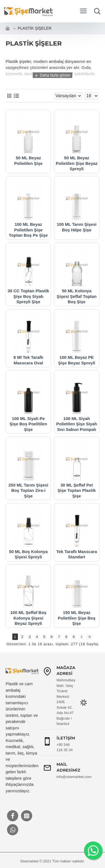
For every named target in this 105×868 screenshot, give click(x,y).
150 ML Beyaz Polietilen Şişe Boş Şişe (77, 618)
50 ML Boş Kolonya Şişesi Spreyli (28, 554)
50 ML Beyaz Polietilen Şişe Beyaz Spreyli (77, 163)
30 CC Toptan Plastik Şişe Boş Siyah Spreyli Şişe (28, 296)
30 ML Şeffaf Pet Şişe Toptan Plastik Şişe (77, 490)
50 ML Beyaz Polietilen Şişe (28, 161)
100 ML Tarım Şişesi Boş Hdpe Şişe (77, 227)
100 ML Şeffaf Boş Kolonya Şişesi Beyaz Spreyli (28, 618)
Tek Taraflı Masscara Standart (77, 554)
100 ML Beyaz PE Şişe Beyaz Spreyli (77, 360)
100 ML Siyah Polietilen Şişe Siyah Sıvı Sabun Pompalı (77, 424)
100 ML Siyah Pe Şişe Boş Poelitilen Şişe (28, 424)
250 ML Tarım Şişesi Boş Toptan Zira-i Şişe (28, 490)
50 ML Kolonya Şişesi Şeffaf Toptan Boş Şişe (77, 296)
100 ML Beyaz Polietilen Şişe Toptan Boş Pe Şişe (28, 230)
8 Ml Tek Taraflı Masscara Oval (28, 360)
